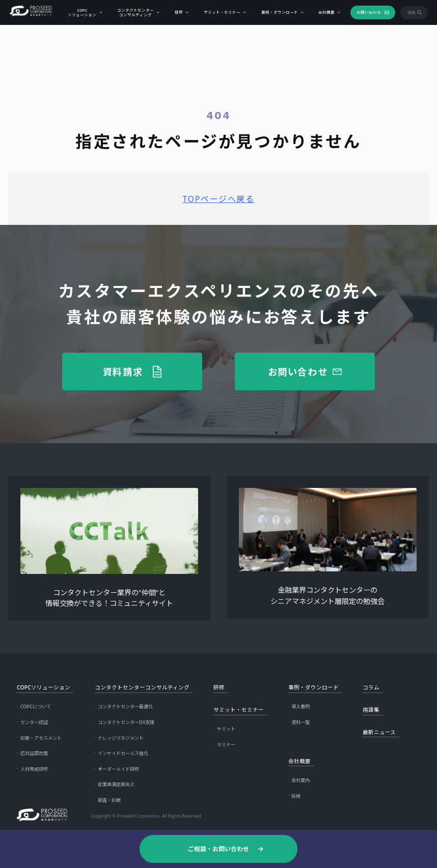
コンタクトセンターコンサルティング (134, 12)
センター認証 (34, 722)
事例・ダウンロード (279, 12)
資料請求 (123, 371)
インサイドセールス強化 (123, 753)
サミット (226, 729)
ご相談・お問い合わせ (218, 849)
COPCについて (36, 706)
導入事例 (301, 706)
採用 (296, 796)
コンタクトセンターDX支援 (126, 722)
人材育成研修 (34, 769)
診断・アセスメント (41, 738)
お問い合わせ (368, 12)
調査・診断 (109, 800)
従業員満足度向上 (116, 784)
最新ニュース (379, 732)
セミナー (226, 745)
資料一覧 (301, 722)
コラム (371, 687)
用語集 (371, 710)
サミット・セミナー (221, 12)
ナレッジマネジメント (121, 738)
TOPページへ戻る (218, 199)
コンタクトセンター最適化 (125, 706)
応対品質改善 (34, 753)
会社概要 (325, 12)
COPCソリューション (81, 12)
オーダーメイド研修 (118, 769)
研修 (178, 12)
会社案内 (301, 780)
